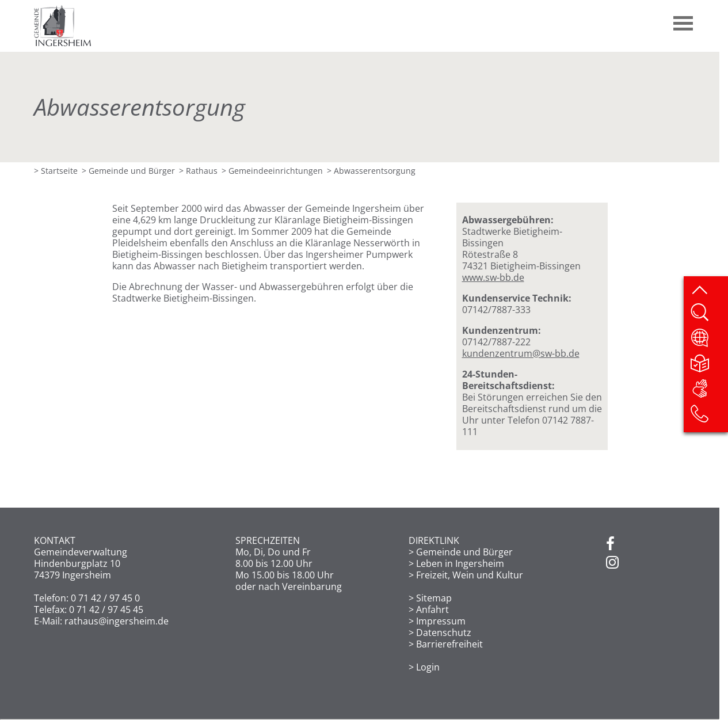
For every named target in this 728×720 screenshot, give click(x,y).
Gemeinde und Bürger (464, 552)
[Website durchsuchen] (709, 316)
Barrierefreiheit (449, 644)
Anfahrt (432, 609)
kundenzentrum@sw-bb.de (521, 353)
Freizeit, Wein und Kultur (470, 575)
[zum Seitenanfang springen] (709, 291)
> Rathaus (198, 171)
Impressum (441, 621)
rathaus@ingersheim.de (117, 621)
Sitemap (434, 598)
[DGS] (709, 392)
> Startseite (56, 171)
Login (428, 667)
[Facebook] (610, 544)
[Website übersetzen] (709, 341)
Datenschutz (444, 633)
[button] (684, 19)
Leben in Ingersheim (460, 563)
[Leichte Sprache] (709, 367)
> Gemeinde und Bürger (128, 171)
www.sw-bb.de (493, 277)
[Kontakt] (709, 417)
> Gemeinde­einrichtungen (272, 171)
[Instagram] (612, 563)
